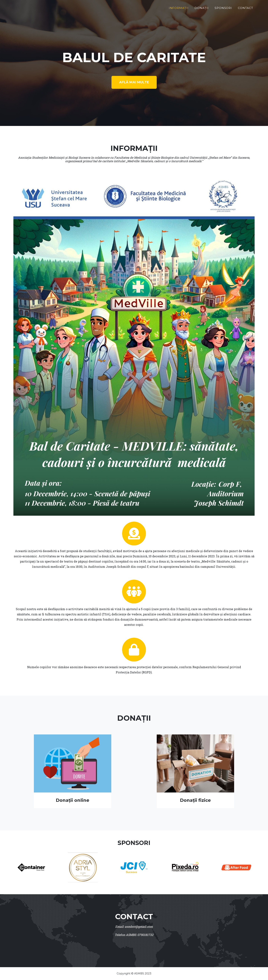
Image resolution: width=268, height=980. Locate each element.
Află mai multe (134, 82)
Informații (179, 8)
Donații (202, 8)
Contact (245, 8)
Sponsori (223, 8)
